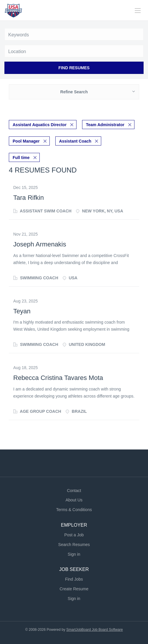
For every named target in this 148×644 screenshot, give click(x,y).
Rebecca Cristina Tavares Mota (58, 378)
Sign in (74, 554)
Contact (74, 491)
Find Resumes (74, 68)
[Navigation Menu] (138, 11)
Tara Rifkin (29, 198)
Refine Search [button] (74, 92)
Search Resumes (74, 545)
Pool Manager (26, 141)
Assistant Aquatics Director (40, 125)
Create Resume (74, 589)
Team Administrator (105, 125)
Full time (21, 158)
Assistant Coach (75, 141)
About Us (74, 500)
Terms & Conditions (74, 510)
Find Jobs (74, 579)
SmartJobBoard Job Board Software (94, 630)
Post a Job (74, 535)
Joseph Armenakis (40, 244)
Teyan (22, 311)
